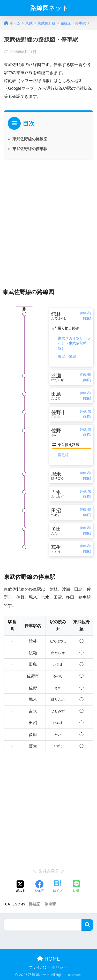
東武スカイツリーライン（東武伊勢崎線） (74, 343)
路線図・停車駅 (43, 904)
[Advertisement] (48, 219)
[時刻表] (86, 313)
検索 (87, 925)
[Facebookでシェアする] (39, 887)
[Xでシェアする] (21, 887)
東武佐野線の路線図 (30, 139)
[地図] (87, 318)
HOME (48, 959)
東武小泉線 (67, 357)
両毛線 (63, 455)
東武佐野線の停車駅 (30, 149)
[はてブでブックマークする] (58, 887)
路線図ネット (49, 8)
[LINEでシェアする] (76, 887)
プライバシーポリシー (48, 967)
